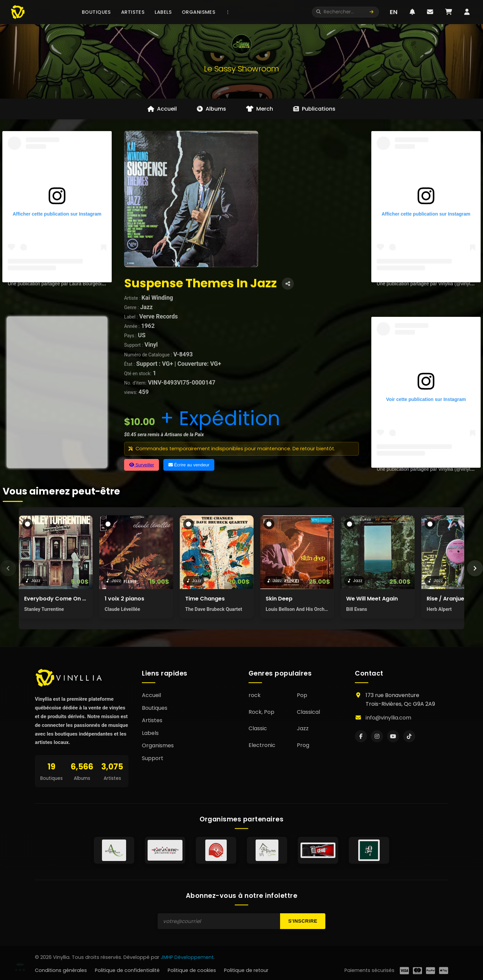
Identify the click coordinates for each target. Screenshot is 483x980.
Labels (163, 12)
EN (394, 12)
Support (153, 758)
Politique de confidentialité (127, 970)
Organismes (199, 12)
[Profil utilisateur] (467, 12)
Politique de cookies (192, 970)
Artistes (133, 12)
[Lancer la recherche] (372, 12)
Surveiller (142, 465)
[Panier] (449, 12)
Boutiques (96, 12)
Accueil (151, 695)
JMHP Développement (187, 957)
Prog (303, 745)
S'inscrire (303, 921)
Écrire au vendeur (189, 465)
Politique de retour (246, 970)
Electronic (262, 745)
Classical (308, 712)
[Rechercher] (346, 12)
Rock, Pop (261, 712)
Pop (302, 695)
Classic (258, 728)
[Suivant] (475, 568)
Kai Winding (157, 298)
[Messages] (430, 12)
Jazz (303, 728)
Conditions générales (61, 970)
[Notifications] (412, 12)
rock (255, 695)
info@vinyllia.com (388, 718)
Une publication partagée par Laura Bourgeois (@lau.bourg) (70, 284)
